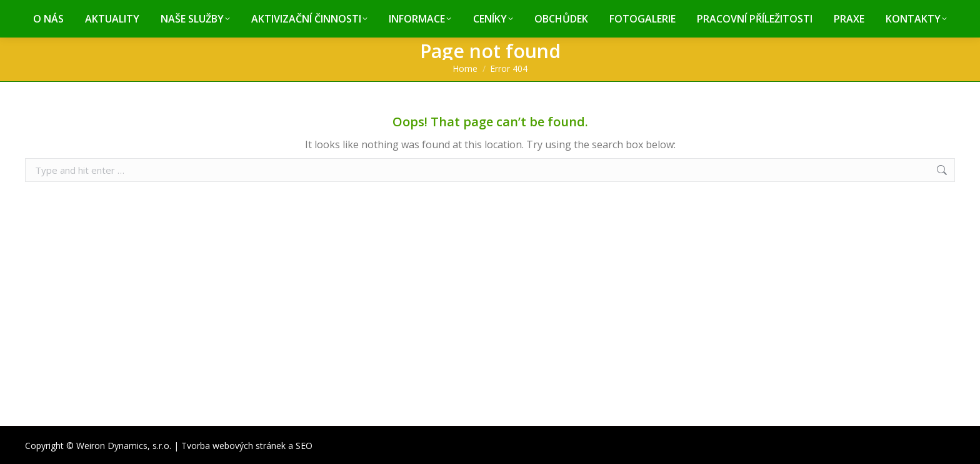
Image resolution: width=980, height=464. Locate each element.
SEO (304, 446)
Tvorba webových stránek (233, 446)
